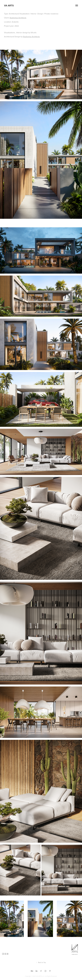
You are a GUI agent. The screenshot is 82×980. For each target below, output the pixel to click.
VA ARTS (9, 5)
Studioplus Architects (18, 18)
